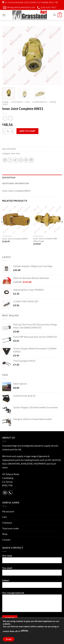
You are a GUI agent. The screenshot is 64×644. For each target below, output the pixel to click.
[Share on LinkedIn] (31, 160)
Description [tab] (9, 178)
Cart (4, 517)
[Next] (62, 228)
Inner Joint (16, 153)
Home (5, 102)
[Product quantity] (8, 131)
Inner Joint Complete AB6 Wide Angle (45, 240)
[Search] (54, 15)
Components (40, 102)
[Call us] (10, 493)
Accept (9, 639)
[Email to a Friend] (21, 160)
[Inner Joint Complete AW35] (16, 220)
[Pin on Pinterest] (26, 160)
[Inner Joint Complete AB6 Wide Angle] (48, 220)
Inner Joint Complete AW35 (15, 239)
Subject (32, 585)
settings (24, 630)
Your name (32, 560)
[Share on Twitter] (16, 160)
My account (8, 511)
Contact (6, 540)
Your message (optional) (32, 603)
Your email (32, 572)
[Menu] (4, 15)
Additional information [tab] (16, 183)
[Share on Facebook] (10, 160)
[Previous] (2, 228)
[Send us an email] (5, 493)
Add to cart (28, 131)
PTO (27, 102)
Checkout (7, 523)
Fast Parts (17, 102)
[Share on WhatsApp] (5, 160)
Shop (5, 534)
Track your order (11, 528)
